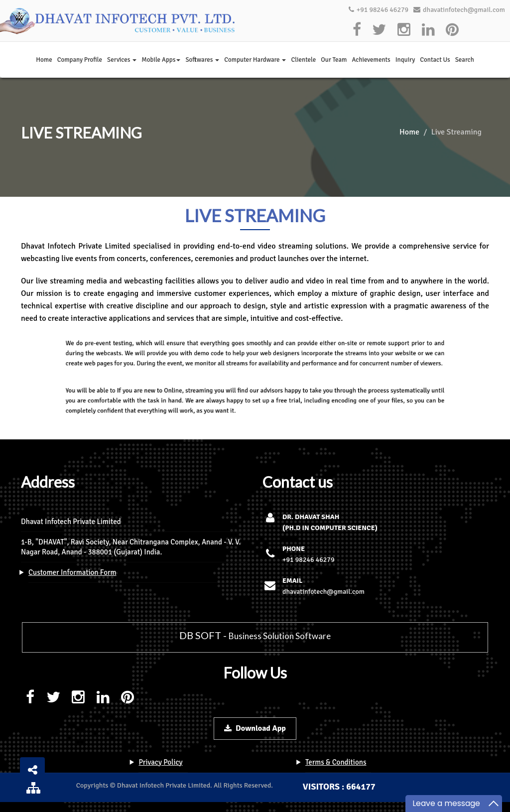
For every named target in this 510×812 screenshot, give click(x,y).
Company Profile (80, 60)
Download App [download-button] (255, 728)
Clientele (303, 60)
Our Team (334, 60)
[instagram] (404, 30)
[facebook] (357, 30)
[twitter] (379, 30)
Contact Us (435, 60)
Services (122, 60)
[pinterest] (452, 30)
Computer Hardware (255, 60)
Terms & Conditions (336, 762)
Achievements (371, 60)
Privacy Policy (160, 762)
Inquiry (405, 60)
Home (44, 60)
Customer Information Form (72, 572)
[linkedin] (428, 30)
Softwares (202, 60)
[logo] (119, 20)
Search (465, 60)
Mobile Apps (161, 60)
